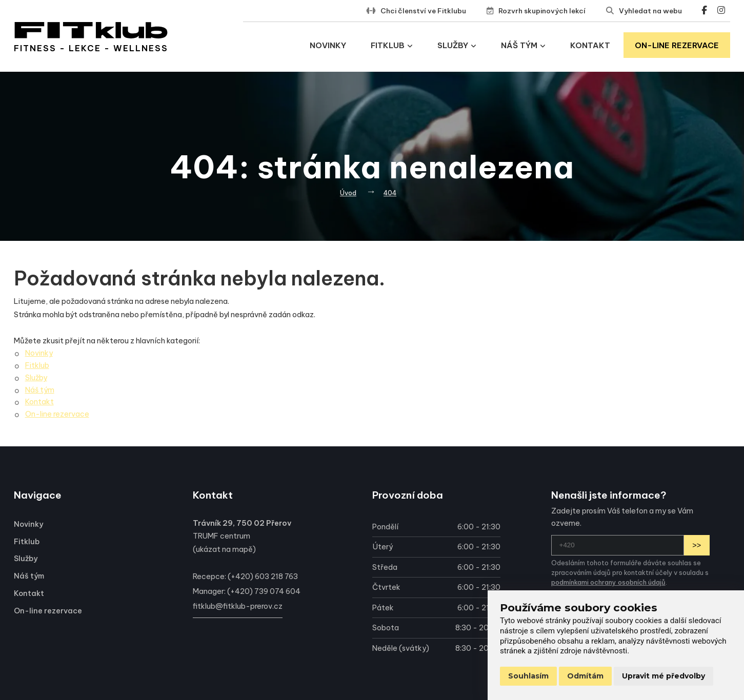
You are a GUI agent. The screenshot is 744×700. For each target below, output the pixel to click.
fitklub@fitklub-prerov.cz (238, 606)
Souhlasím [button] (528, 676)
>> (697, 545)
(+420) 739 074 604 (264, 591)
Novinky (328, 45)
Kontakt (590, 45)
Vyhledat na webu (650, 11)
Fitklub (392, 45)
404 (390, 193)
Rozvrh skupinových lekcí (542, 11)
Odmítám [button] (585, 676)
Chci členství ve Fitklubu (423, 11)
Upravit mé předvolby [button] (663, 676)
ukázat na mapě (224, 549)
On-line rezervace (677, 45)
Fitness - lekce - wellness (91, 48)
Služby (457, 45)
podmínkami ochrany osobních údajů (608, 582)
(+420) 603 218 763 (263, 577)
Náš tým (523, 45)
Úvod (348, 193)
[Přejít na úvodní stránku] (91, 30)
